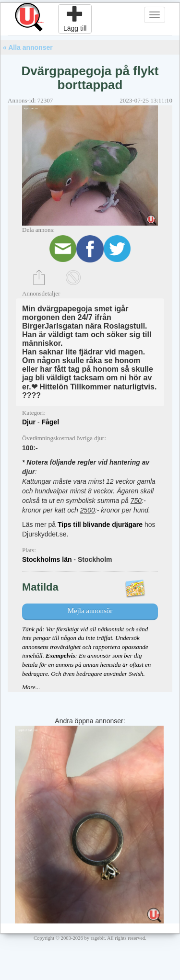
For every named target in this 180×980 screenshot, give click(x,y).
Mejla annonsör (90, 611)
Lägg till (75, 19)
